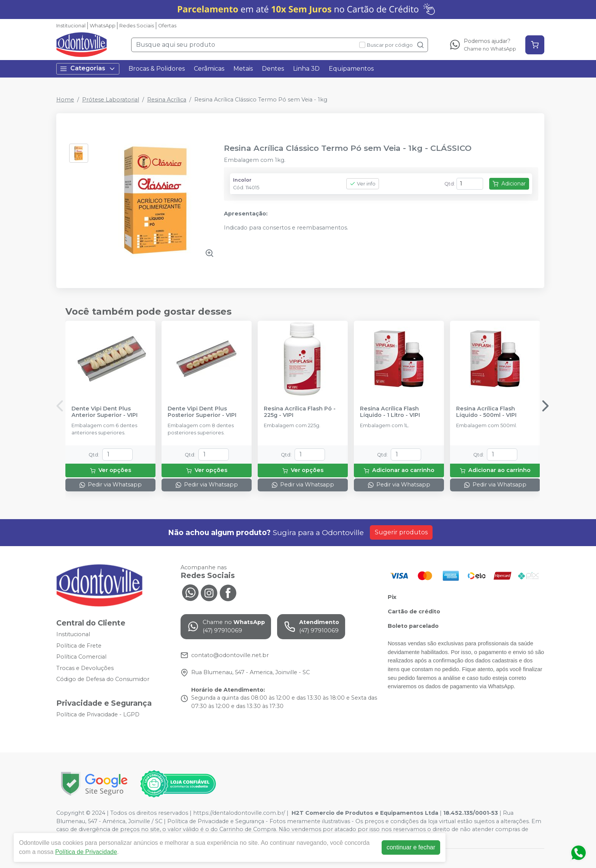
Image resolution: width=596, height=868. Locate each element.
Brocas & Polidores (157, 69)
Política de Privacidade (86, 852)
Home (65, 100)
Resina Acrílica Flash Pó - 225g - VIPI (300, 412)
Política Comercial (81, 657)
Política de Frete (79, 646)
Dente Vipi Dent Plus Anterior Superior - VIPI (105, 412)
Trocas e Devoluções (85, 668)
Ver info (363, 184)
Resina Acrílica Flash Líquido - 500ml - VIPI (486, 412)
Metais (243, 69)
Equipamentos (351, 69)
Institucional (71, 26)
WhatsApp (103, 26)
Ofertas (167, 26)
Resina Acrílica (167, 100)
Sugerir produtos (401, 532)
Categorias (88, 69)
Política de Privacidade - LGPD (98, 714)
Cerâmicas (209, 69)
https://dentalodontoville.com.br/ (239, 813)
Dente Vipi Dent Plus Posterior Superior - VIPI (202, 412)
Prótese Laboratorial (111, 100)
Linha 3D (306, 69)
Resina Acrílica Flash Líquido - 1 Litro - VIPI (390, 412)
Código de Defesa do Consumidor (103, 680)
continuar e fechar (411, 847)
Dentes (273, 69)
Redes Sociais (137, 26)
